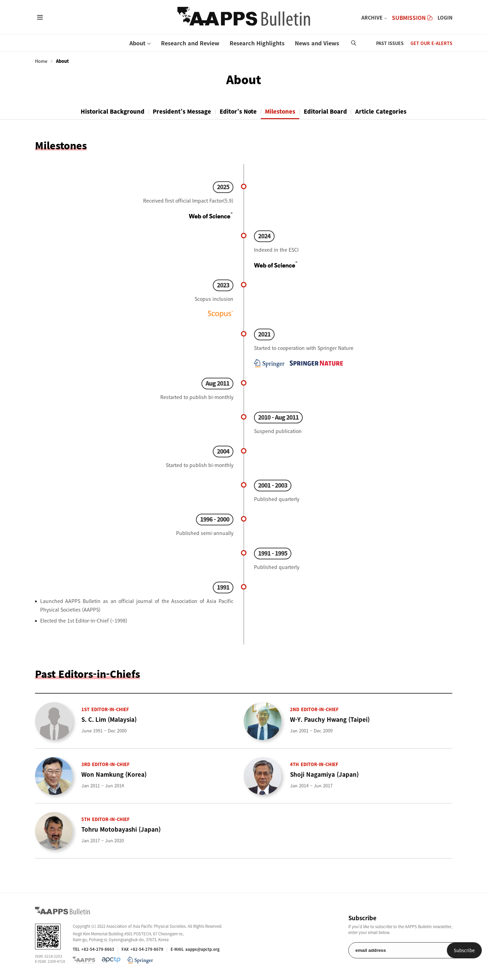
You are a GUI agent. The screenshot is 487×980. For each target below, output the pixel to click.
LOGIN (445, 18)
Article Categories (391, 111)
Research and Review (190, 43)
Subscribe (435, 951)
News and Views (317, 43)
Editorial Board (332, 111)
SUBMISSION (412, 18)
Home (41, 61)
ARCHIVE (372, 18)
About (137, 43)
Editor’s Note (237, 111)
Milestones (283, 111)
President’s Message (177, 111)
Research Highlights (257, 43)
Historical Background (103, 111)
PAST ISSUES (390, 43)
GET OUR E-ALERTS (431, 43)
